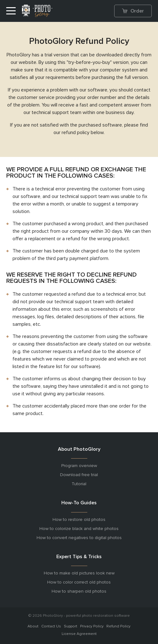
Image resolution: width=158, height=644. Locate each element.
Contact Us (51, 626)
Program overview (79, 466)
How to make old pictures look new (79, 573)
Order (133, 11)
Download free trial (79, 475)
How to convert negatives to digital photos (79, 538)
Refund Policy (118, 626)
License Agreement (79, 634)
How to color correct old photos (79, 582)
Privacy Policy (92, 626)
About (33, 626)
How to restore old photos (79, 520)
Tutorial (79, 484)
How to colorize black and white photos (79, 529)
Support (71, 626)
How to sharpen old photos (79, 591)
